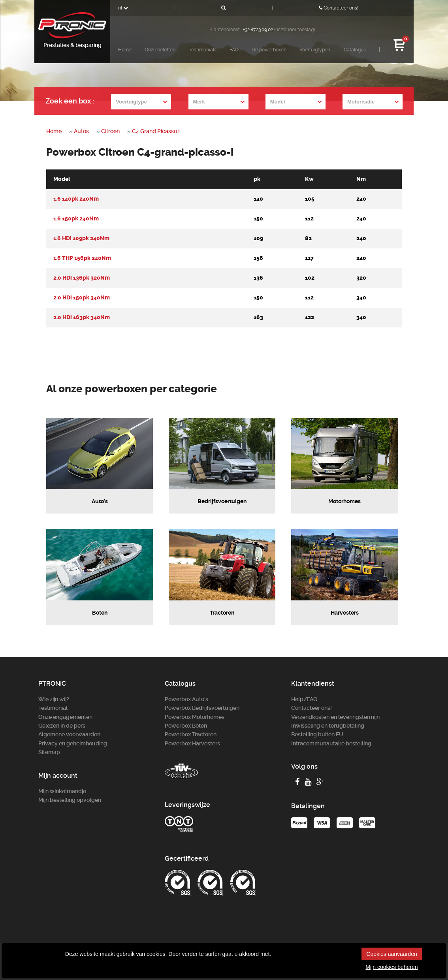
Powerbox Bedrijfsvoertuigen (202, 708)
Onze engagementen (65, 717)
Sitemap (49, 752)
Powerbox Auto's (186, 699)
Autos (81, 131)
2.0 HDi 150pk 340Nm (82, 298)
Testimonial (53, 708)
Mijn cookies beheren (392, 967)
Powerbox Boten (186, 726)
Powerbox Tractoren (191, 734)
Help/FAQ (304, 699)
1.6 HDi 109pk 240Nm (81, 238)
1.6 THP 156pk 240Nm (82, 258)
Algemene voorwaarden (69, 734)
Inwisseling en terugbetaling (328, 726)
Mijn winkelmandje (62, 791)
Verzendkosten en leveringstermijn (335, 717)
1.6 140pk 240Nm (76, 199)
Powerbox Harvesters (192, 743)
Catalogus (355, 50)
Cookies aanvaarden (392, 954)
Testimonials (203, 50)
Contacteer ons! (339, 8)
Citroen (110, 131)
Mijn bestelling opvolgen (70, 800)
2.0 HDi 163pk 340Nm (82, 317)
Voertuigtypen (315, 50)
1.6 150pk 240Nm (76, 219)
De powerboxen (269, 50)
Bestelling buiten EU (317, 734)
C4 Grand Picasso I (156, 131)
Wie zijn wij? (54, 699)
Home (125, 50)
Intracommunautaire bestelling (331, 743)
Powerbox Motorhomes (195, 717)
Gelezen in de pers (62, 726)
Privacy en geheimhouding (73, 743)
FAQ (234, 50)
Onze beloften (160, 50)
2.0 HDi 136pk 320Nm (82, 278)
